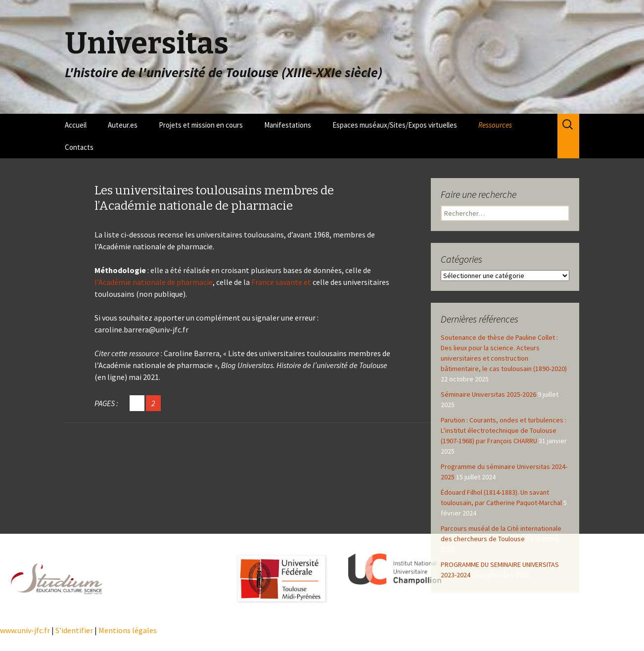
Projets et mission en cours (201, 125)
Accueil (76, 125)
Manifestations (288, 125)
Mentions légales (128, 630)
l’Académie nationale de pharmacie (154, 282)
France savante (277, 282)
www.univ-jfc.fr (25, 630)
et (307, 282)
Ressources (495, 125)
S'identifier (74, 630)
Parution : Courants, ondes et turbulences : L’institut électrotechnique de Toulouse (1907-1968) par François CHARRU (504, 430)
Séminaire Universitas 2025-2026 (488, 394)
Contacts (79, 147)
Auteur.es (123, 125)
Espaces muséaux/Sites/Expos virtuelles (395, 125)
